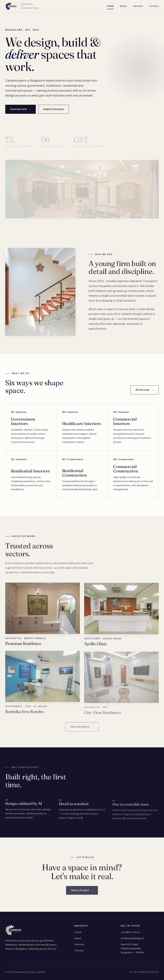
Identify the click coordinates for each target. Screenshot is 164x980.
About (123, 6)
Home (110, 6)
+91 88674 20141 (131, 932)
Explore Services (54, 109)
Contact (154, 6)
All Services (145, 394)
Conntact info (20, 109)
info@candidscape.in (132, 938)
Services (138, 6)
